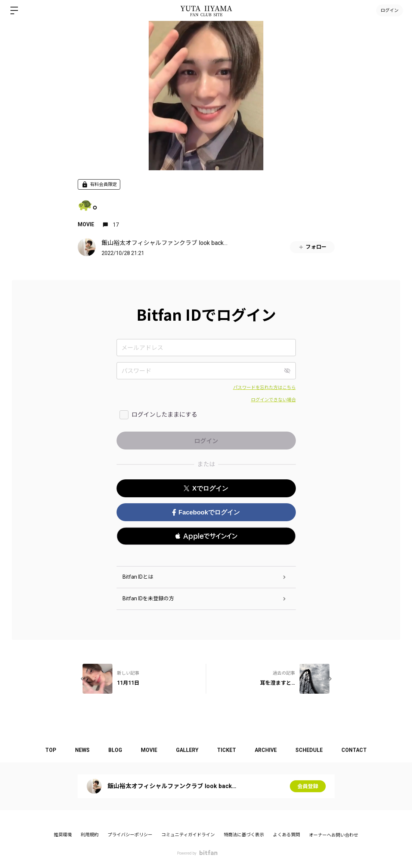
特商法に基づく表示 (244, 835)
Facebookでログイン (206, 512)
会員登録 (308, 786)
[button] (206, 536)
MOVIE (86, 224)
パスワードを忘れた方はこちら (264, 388)
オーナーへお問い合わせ (334, 835)
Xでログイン (206, 489)
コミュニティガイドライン (188, 835)
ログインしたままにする (164, 415)
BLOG (115, 750)
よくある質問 (286, 835)
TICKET (227, 750)
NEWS (82, 750)
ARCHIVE (266, 750)
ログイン (390, 10)
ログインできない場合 (273, 400)
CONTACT (354, 750)
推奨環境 (63, 835)
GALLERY (187, 750)
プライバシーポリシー (130, 835)
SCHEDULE (309, 750)
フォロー (312, 247)
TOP (51, 750)
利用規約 (90, 835)
